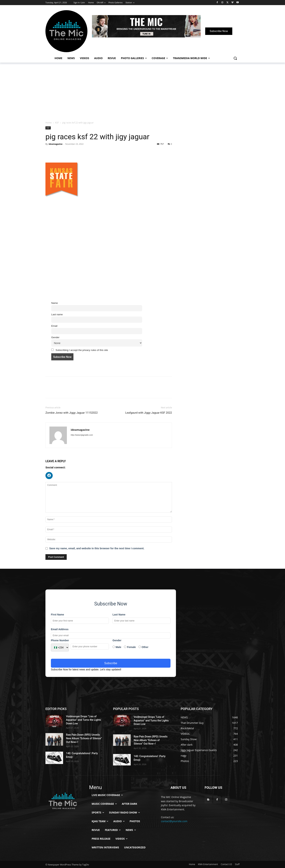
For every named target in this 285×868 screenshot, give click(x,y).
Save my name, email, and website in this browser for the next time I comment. (97, 548)
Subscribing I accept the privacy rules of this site (80, 350)
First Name (57, 615)
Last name (57, 314)
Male (117, 647)
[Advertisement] (142, 90)
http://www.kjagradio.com (82, 435)
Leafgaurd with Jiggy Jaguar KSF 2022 (149, 413)
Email (54, 326)
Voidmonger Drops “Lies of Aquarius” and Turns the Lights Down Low (84, 720)
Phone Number (60, 640)
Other (143, 647)
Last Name (119, 615)
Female (130, 647)
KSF (57, 123)
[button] (235, 58)
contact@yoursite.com (174, 821)
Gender (55, 337)
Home (49, 123)
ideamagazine (55, 144)
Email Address (60, 629)
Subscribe (111, 663)
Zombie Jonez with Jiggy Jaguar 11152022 (72, 413)
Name (55, 303)
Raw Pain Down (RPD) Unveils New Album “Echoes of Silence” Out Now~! (84, 738)
